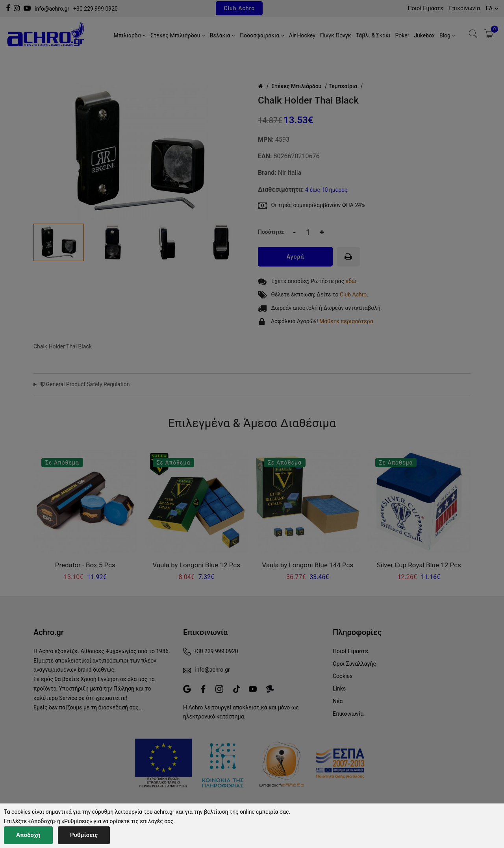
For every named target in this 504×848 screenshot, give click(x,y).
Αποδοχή (28, 835)
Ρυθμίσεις (84, 835)
